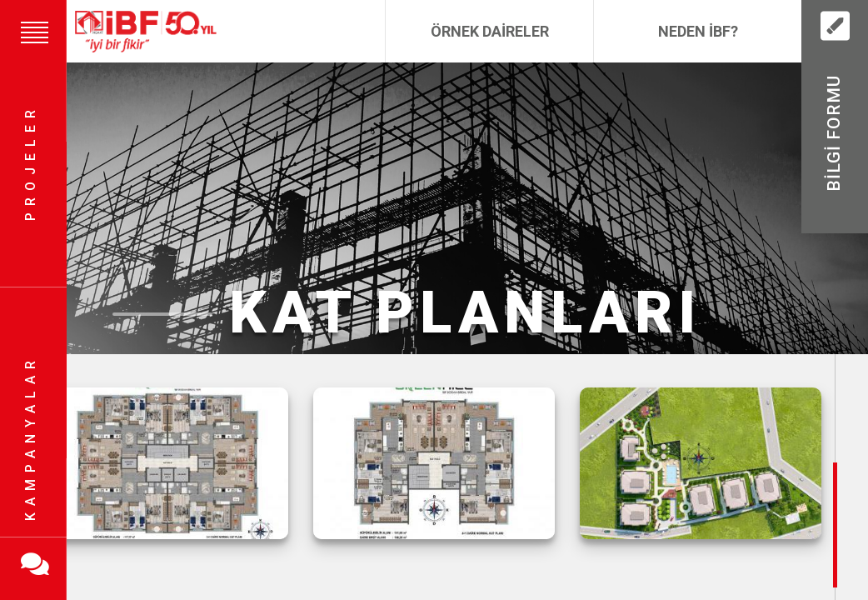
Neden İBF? (698, 31)
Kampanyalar (30, 437)
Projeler (30, 163)
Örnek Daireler (490, 31)
